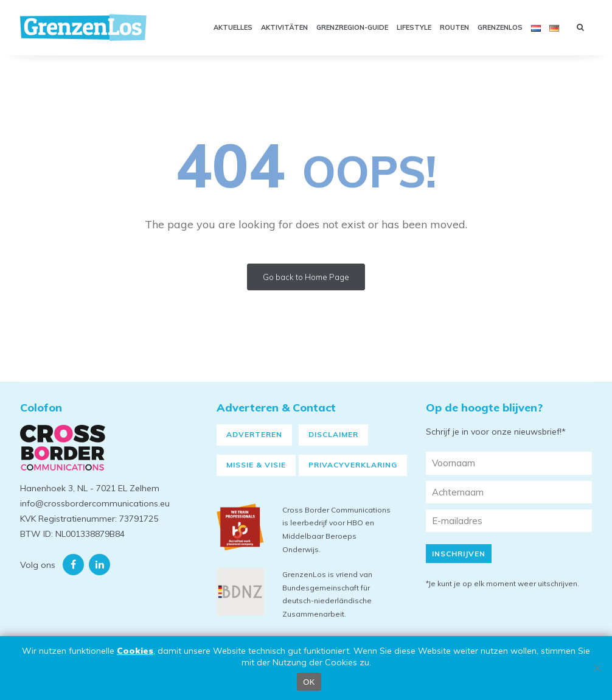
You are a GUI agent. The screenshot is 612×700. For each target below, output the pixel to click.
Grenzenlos (500, 27)
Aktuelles (233, 27)
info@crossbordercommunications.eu (95, 503)
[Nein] (597, 668)
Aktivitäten (284, 27)
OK (309, 682)
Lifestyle (414, 27)
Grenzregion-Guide (352, 27)
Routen (454, 27)
